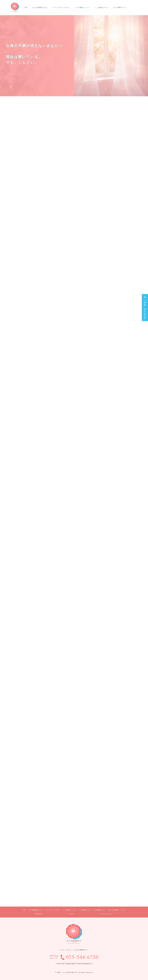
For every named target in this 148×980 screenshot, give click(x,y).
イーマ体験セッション (83, 7)
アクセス (71, 914)
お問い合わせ (39, 914)
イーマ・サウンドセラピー (61, 7)
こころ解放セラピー (102, 7)
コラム (123, 910)
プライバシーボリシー (107, 914)
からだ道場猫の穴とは (40, 7)
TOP (26, 7)
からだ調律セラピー (120, 7)
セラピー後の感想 (113, 910)
